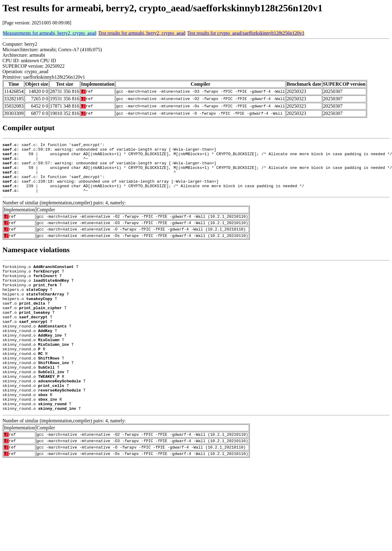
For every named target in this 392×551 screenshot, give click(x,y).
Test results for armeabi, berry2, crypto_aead (142, 33)
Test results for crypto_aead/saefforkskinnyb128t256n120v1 (246, 33)
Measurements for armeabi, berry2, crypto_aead (49, 33)
